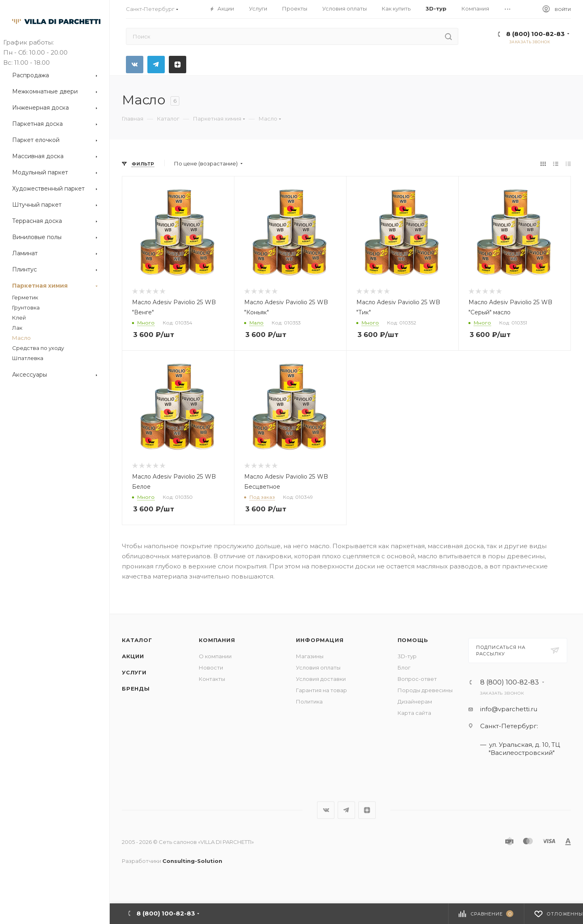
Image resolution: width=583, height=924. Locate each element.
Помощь (413, 640)
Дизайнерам (415, 701)
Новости (211, 668)
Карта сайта (414, 713)
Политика (309, 701)
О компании (215, 656)
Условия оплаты (318, 668)
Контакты (212, 679)
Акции (133, 656)
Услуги (134, 672)
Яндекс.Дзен (178, 65)
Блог (404, 668)
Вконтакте (135, 65)
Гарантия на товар (321, 690)
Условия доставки (321, 679)
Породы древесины (425, 690)
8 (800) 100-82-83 (535, 34)
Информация (320, 640)
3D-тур (407, 656)
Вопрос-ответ (417, 679)
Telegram (156, 65)
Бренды (136, 689)
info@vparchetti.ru (509, 709)
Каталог (137, 640)
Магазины (310, 656)
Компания (217, 640)
